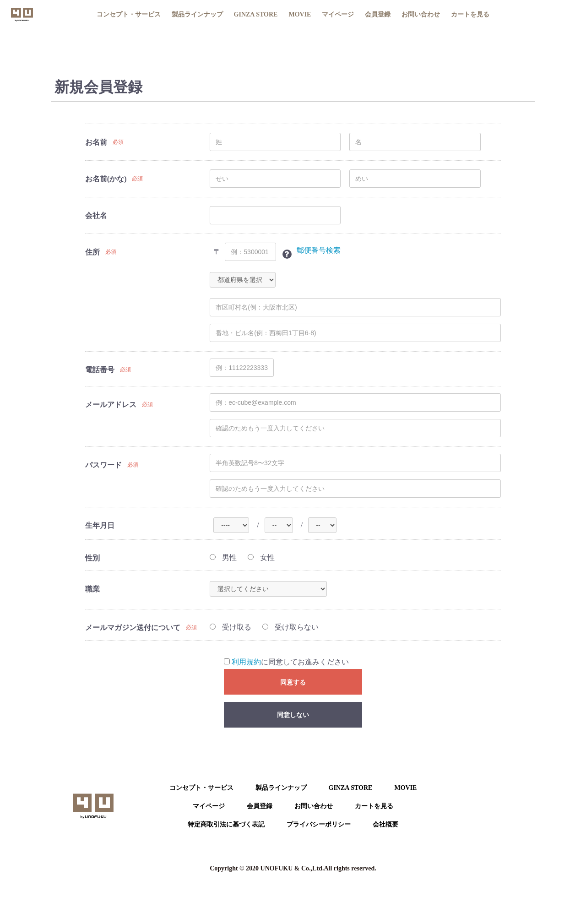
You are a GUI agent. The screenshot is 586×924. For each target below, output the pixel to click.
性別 (92, 558)
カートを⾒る (374, 806)
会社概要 (385, 824)
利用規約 (246, 662)
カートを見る (470, 14)
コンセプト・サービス (129, 14)
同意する (293, 682)
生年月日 (100, 525)
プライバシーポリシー (319, 824)
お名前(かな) (106, 179)
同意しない (293, 715)
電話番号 (100, 370)
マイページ (338, 14)
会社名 (96, 215)
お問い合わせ (421, 14)
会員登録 (378, 14)
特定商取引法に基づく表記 (226, 824)
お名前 (96, 142)
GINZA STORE (256, 14)
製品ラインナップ (197, 14)
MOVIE (300, 14)
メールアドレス (111, 405)
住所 (92, 252)
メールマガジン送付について (133, 628)
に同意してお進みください (286, 662)
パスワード (103, 465)
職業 (92, 589)
